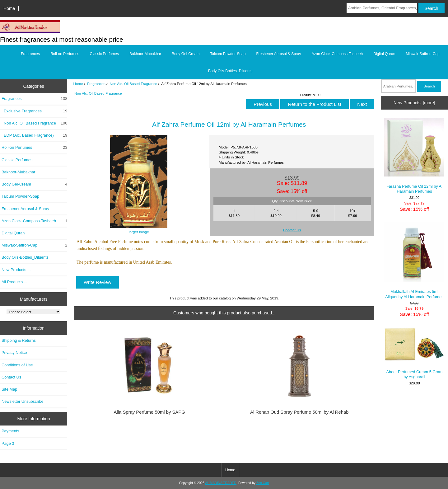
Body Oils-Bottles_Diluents (230, 71)
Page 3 (8, 443)
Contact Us (11, 377)
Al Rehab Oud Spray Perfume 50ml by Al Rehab (299, 412)
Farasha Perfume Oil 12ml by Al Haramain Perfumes (414, 156)
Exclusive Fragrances (34, 111)
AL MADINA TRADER (221, 483)
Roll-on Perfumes (65, 54)
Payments (10, 431)
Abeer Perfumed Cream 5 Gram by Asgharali (414, 353)
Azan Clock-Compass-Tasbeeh (337, 54)
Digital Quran (384, 54)
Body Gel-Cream (186, 54)
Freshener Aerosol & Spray (278, 54)
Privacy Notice (14, 353)
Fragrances (96, 84)
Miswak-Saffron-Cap (422, 54)
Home (9, 8)
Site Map (9, 389)
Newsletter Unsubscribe (23, 401)
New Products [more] (414, 103)
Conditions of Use (17, 365)
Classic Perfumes (104, 54)
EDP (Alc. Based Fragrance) (34, 135)
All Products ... (14, 282)
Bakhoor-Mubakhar (145, 54)
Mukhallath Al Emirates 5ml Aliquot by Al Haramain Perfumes (414, 260)
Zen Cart (263, 483)
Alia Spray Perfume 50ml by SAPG (149, 412)
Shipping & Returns (19, 340)
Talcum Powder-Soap (228, 54)
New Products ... (16, 270)
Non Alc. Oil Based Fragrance (134, 84)
